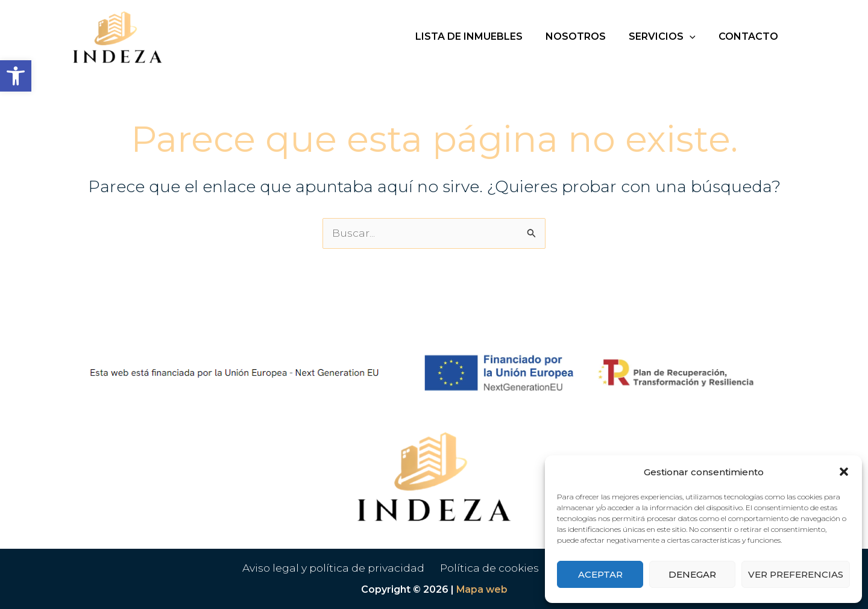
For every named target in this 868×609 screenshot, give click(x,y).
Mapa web (482, 589)
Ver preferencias (796, 574)
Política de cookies (492, 568)
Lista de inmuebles (482, 36)
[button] (16, 76)
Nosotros (585, 36)
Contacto (750, 36)
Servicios (668, 37)
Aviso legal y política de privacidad (336, 568)
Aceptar (600, 574)
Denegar (692, 574)
